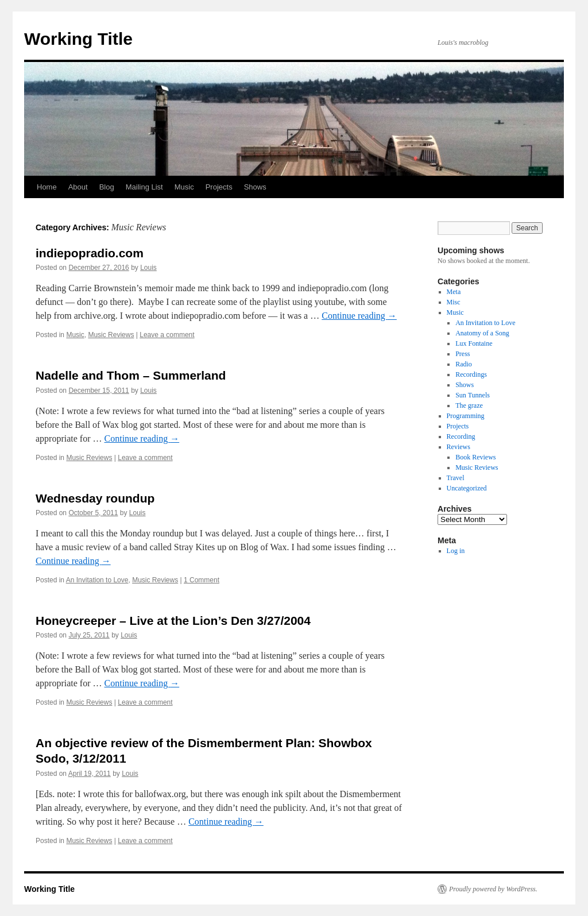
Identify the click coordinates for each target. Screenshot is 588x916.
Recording (461, 436)
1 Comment (202, 580)
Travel (456, 478)
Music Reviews (111, 335)
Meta (454, 292)
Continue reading (359, 316)
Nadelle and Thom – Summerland (131, 375)
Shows (255, 187)
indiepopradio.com (90, 253)
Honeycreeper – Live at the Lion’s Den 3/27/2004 (173, 621)
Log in (456, 551)
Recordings (471, 374)
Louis (148, 268)
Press (463, 354)
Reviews (459, 447)
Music (184, 187)
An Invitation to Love (97, 580)
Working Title (78, 39)
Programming (466, 416)
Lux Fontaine (474, 343)
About (78, 187)
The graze (469, 405)
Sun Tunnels (473, 395)
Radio (464, 364)
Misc (454, 302)
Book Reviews (475, 457)
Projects (219, 187)
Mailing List (144, 187)
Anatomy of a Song (482, 333)
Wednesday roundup (95, 498)
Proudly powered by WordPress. (493, 889)
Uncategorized (467, 488)
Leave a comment (167, 335)
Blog (107, 187)
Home (47, 187)
